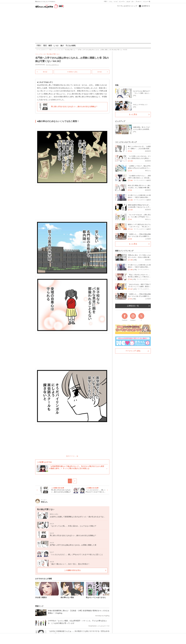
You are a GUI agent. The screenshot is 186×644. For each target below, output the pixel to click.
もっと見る (133, 114)
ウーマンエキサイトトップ (127, 6)
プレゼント (139, 1)
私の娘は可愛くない (53, 54)
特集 (117, 85)
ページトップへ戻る (133, 351)
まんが (128, 1)
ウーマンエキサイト (52, 65)
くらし (111, 1)
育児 (45, 46)
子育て (106, 1)
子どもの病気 (71, 46)
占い (133, 1)
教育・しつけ (53, 46)
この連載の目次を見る (72, 570)
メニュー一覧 (147, 1)
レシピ (116, 1)
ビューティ (122, 1)
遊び (62, 46)
